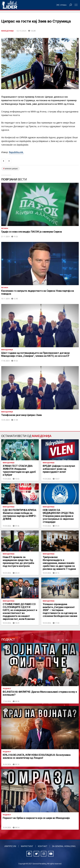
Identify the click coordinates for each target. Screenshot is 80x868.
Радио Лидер (10, 5)
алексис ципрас (11, 169)
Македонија (7, 31)
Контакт (43, 846)
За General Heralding (64, 846)
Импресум (10, 846)
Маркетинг (27, 846)
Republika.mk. (16, 152)
